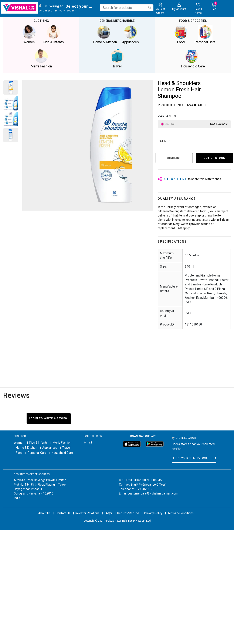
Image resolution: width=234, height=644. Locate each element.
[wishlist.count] (198, 9)
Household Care (62, 453)
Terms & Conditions (181, 509)
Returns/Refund (128, 509)
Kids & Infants (38, 443)
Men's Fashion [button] (41, 59)
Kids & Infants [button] (53, 34)
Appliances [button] (130, 34)
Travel (66, 448)
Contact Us (63, 509)
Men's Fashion (62, 443)
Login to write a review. (49, 418)
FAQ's (108, 509)
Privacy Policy (153, 509)
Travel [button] (117, 59)
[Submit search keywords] (150, 8)
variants (167, 116)
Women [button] (29, 34)
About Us (44, 509)
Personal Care (37, 453)
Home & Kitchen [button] (105, 34)
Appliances (50, 448)
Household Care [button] (193, 59)
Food (19, 453)
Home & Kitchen (27, 448)
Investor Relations (87, 509)
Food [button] (181, 34)
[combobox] (127, 8)
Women (19, 443)
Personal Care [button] (205, 34)
